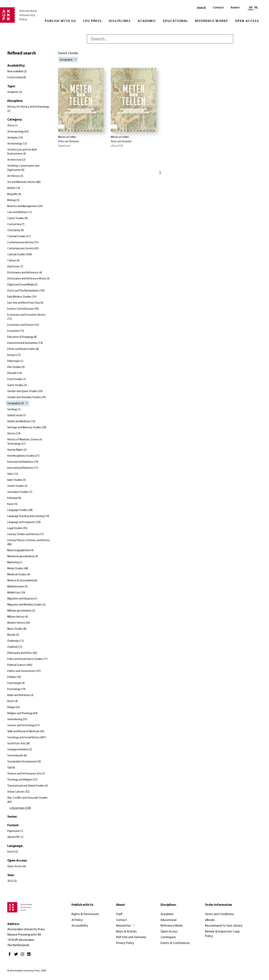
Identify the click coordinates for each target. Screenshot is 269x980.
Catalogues (168, 937)
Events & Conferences (175, 943)
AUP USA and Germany (131, 937)
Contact (218, 8)
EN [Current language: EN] (251, 8)
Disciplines (120, 21)
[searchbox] (160, 39)
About (120, 905)
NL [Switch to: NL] (256, 8)
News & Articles (126, 932)
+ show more (20, 808)
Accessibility (80, 926)
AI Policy (77, 920)
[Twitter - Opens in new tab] (17, 956)
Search (201, 8)
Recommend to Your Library (224, 926)
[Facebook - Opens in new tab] (11, 956)
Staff (119, 914)
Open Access (247, 21)
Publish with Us (60, 21)
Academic (147, 21)
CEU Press (92, 21)
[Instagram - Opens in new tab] (23, 956)
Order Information (219, 905)
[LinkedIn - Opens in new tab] (30, 956)
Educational (176, 21)
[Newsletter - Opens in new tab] (126, 926)
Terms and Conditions (220, 914)
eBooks (210, 920)
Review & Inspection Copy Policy (222, 934)
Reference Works (212, 21)
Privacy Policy (125, 943)
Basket (235, 8)
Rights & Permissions (85, 914)
